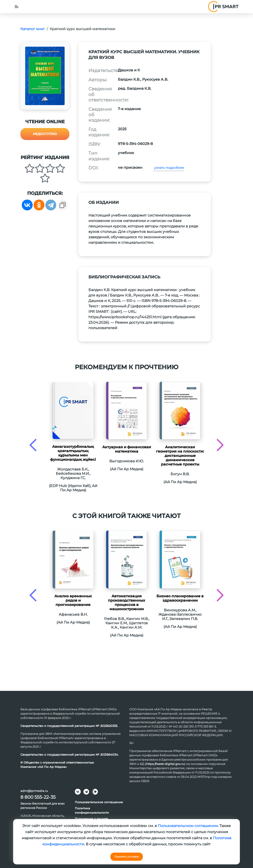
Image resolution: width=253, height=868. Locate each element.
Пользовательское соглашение (99, 802)
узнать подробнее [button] (169, 168)
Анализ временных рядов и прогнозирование (73, 600)
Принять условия (127, 857)
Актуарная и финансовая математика (127, 449)
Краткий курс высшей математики (82, 29)
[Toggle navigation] (17, 7)
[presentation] (33, 445)
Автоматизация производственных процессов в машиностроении (126, 603)
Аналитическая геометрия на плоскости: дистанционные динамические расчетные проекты (180, 456)
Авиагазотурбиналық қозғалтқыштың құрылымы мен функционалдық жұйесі (73, 453)
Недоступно (45, 134)
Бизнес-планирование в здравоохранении (180, 598)
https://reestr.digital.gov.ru (165, 764)
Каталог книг (33, 29)
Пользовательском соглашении (188, 826)
